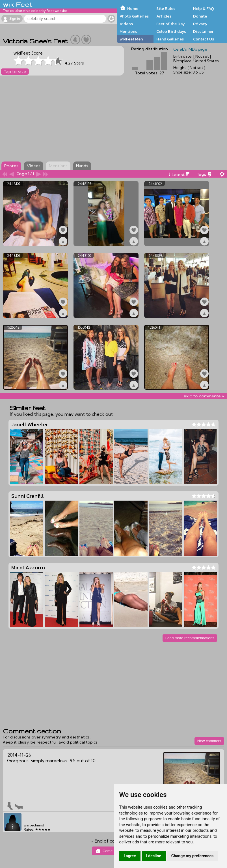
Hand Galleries (170, 39)
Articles (164, 16)
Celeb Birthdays (171, 31)
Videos (126, 24)
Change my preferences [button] (192, 856)
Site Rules (166, 8)
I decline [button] (154, 856)
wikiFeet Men (131, 39)
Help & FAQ (204, 8)
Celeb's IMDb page (190, 49)
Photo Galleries (134, 16)
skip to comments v (204, 396)
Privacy (200, 24)
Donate (200, 16)
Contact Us (204, 39)
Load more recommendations (190, 638)
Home (133, 8)
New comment (209, 741)
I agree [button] (130, 856)
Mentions (128, 31)
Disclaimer (203, 31)
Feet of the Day (171, 24)
